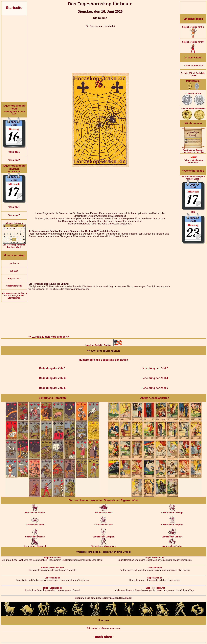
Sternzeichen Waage (35, 536)
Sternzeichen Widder (35, 512)
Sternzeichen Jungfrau (172, 524)
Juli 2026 (14, 271)
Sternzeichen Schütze (172, 536)
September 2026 (14, 286)
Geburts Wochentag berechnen (193, 160)
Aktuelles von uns (193, 123)
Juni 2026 (14, 263)
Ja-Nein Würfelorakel (193, 66)
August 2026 (14, 278)
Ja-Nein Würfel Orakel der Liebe (193, 74)
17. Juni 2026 (14, 168)
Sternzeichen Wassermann (103, 545)
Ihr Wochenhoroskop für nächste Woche (193, 210)
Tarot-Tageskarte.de (52, 588)
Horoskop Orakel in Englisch (103, 345)
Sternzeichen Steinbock (35, 545)
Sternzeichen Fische (172, 545)
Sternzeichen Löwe (104, 524)
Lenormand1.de (52, 578)
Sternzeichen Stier (103, 512)
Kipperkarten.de (155, 578)
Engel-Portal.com (52, 558)
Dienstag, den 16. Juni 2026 (14, 110)
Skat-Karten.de (155, 568)
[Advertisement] (14, 58)
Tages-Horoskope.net (155, 588)
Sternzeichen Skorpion (103, 536)
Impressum (115, 628)
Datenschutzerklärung (97, 628)
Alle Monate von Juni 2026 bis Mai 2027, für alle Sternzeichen (14, 296)
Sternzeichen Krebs (35, 524)
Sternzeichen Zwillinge (172, 512)
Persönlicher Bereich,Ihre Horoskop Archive (193, 150)
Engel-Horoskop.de (155, 558)
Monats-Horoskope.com (52, 568)
